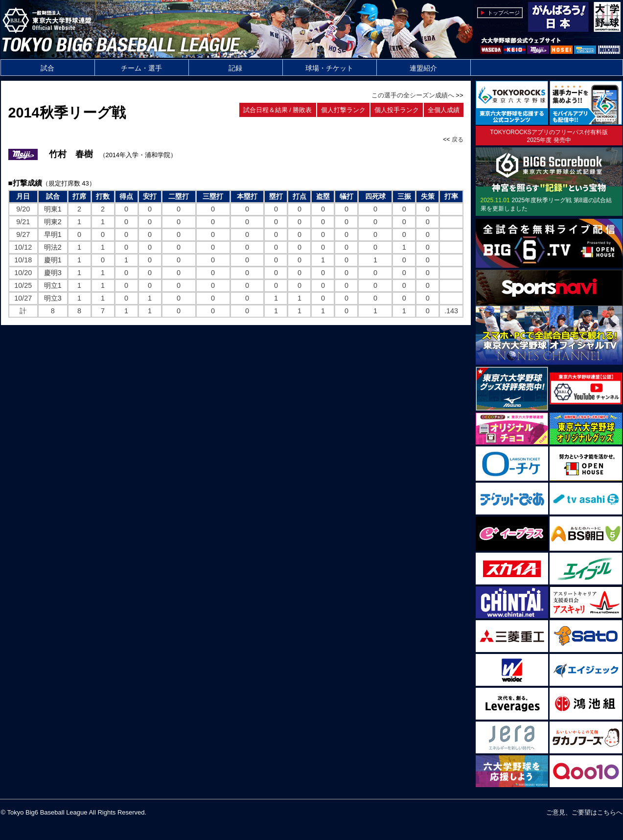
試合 (47, 68)
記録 (235, 68)
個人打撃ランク (343, 110)
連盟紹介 (423, 68)
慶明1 (53, 260)
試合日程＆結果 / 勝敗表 (278, 110)
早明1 (53, 234)
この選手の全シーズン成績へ (413, 95)
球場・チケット (329, 68)
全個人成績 (444, 110)
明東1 (53, 209)
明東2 (53, 222)
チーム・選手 (141, 68)
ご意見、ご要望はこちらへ (584, 812)
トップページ (504, 13)
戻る (458, 140)
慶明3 (53, 273)
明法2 (53, 247)
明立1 (53, 285)
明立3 (53, 298)
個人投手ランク (397, 110)
